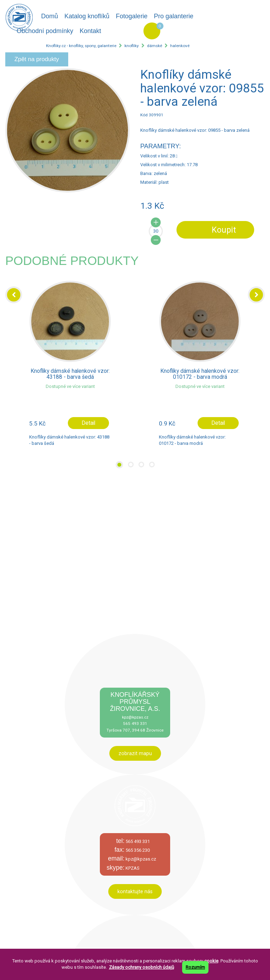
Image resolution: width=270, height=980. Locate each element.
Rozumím (195, 967)
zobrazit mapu (135, 753)
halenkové (180, 46)
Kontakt (90, 31)
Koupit (224, 230)
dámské (155, 46)
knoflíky (132, 46)
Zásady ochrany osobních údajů (142, 967)
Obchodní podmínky (45, 31)
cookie (211, 961)
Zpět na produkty (37, 59)
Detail (88, 423)
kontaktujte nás (135, 891)
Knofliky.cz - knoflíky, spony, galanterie (81, 46)
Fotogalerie (132, 16)
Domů (50, 16)
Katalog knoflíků (87, 16)
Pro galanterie (174, 16)
